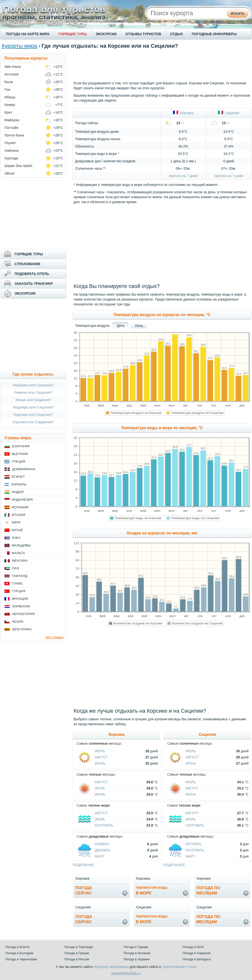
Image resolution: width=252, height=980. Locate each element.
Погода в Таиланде (79, 947)
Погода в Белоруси (197, 959)
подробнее (83, 865)
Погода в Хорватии (197, 953)
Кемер (10, 105)
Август (101, 757)
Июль (100, 751)
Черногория (24, 614)
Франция (20, 599)
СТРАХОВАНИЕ (27, 264)
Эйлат (10, 173)
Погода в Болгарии (19, 953)
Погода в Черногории (21, 959)
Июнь (100, 763)
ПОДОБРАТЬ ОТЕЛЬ (32, 274)
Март (99, 856)
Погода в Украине (137, 959)
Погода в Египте (17, 947)
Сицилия (229, 113)
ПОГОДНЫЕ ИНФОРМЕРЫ (214, 34)
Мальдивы (21, 545)
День (121, 326)
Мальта (18, 553)
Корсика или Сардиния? (33, 422)
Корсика (183, 113)
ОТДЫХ (176, 34)
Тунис (17, 583)
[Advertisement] (162, 65)
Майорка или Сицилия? (33, 385)
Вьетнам (20, 454)
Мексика (20, 561)
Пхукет (10, 143)
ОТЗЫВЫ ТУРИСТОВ (143, 34)
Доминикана (24, 469)
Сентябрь (104, 825)
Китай (17, 530)
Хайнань (12, 151)
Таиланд (20, 576)
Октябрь (194, 844)
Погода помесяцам (208, 890)
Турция (19, 591)
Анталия (12, 74)
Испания (20, 507)
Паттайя (11, 128)
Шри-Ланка (22, 629)
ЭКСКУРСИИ (106, 34)
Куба (16, 538)
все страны (55, 637)
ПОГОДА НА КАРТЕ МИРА (28, 34)
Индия (18, 492)
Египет (18, 477)
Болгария (21, 446)
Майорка (12, 120)
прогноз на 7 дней (183, 176)
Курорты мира (19, 46)
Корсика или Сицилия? (33, 415)
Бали (9, 82)
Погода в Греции (77, 953)
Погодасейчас (84, 890)
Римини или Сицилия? (33, 392)
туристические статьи (179, 967)
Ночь (139, 326)
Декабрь (103, 850)
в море (152, 891)
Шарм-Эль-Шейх (18, 166)
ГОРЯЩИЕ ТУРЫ (73, 34)
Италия (19, 515)
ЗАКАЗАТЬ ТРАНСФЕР (34, 284)
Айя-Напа (13, 67)
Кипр (16, 522)
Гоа (7, 90)
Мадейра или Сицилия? (33, 407)
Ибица (10, 97)
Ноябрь (102, 844)
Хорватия (21, 606)
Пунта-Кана (14, 135)
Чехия (17, 622)
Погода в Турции (136, 947)
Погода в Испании (137, 953)
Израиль (19, 484)
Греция (19, 461)
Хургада (11, 158)
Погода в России (77, 959)
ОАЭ (16, 568)
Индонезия (22, 500)
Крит (8, 112)
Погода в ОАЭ (193, 947)
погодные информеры (111, 967)
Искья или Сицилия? (33, 400)
